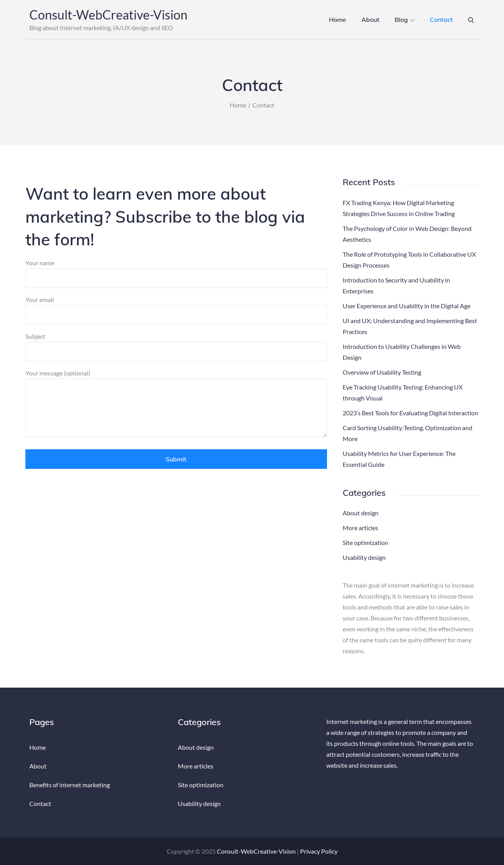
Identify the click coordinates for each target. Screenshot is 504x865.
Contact (441, 20)
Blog (405, 20)
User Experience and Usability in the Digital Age (407, 306)
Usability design (364, 557)
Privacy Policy (319, 851)
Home (338, 20)
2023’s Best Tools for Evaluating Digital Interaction (410, 413)
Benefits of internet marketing (70, 785)
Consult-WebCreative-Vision (108, 15)
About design (361, 513)
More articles (360, 528)
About (370, 20)
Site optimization (365, 542)
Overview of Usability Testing (382, 372)
